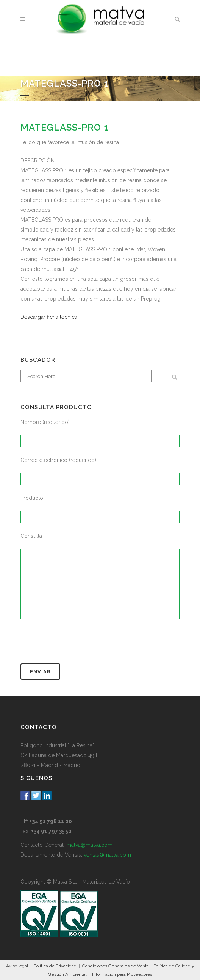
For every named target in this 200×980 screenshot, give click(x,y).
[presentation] (78, 645)
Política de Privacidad (55, 966)
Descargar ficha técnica (49, 317)
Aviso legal (17, 966)
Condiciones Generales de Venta (116, 966)
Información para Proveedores (122, 974)
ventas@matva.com (107, 855)
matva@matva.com (89, 845)
